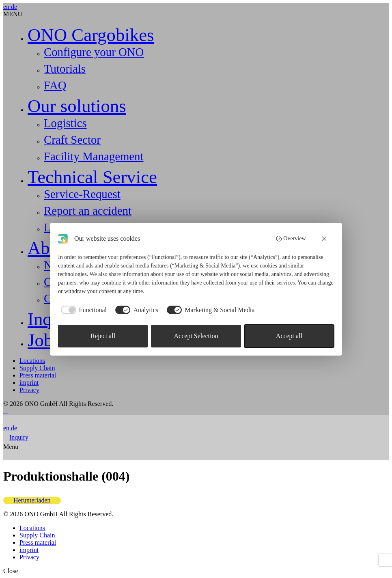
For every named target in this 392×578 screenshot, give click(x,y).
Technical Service (92, 177)
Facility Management (94, 156)
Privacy (29, 390)
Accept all (289, 336)
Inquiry (19, 437)
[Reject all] (325, 239)
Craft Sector (72, 140)
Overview (291, 239)
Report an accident (88, 211)
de (14, 7)
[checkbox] (82, 310)
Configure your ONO (94, 52)
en (7, 7)
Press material (38, 375)
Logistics (65, 123)
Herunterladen (32, 500)
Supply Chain (37, 368)
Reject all (103, 336)
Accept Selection (196, 336)
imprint (29, 383)
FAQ (55, 85)
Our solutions (77, 106)
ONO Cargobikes (91, 35)
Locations (32, 361)
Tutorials (65, 69)
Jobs (44, 340)
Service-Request (82, 194)
